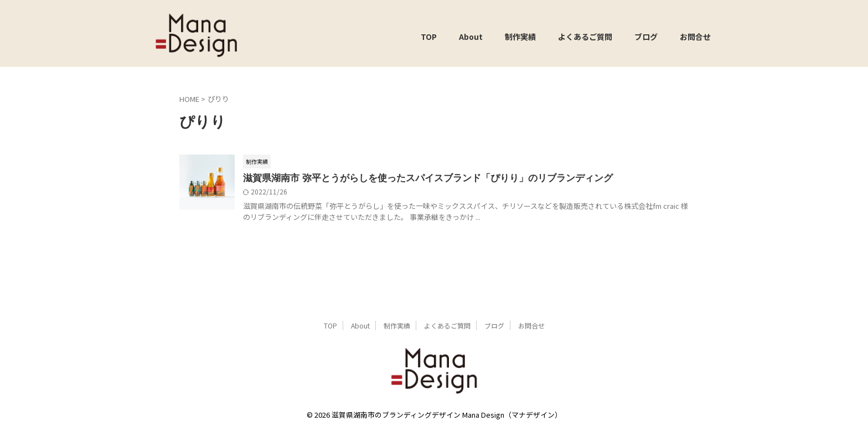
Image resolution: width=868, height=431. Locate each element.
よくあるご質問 (585, 37)
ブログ (646, 37)
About (471, 37)
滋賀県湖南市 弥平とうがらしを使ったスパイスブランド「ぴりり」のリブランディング (417, 178)
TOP (429, 37)
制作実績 (520, 37)
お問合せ (695, 37)
